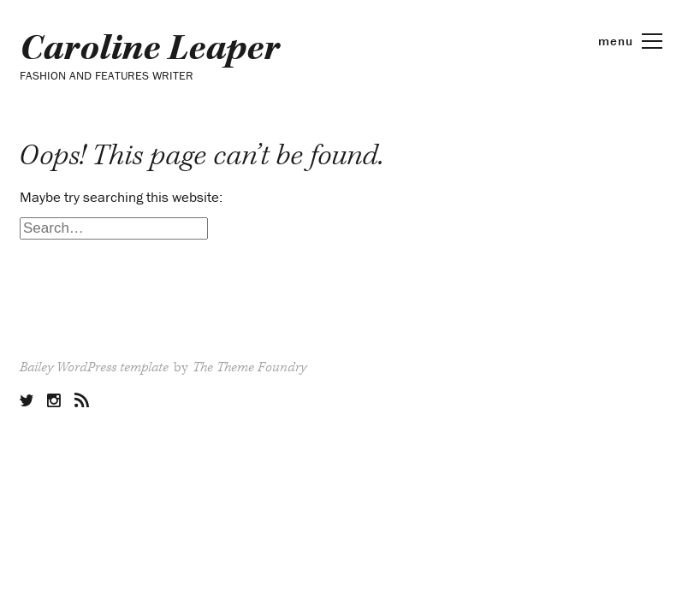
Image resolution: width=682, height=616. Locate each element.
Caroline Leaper (150, 49)
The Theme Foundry (249, 367)
